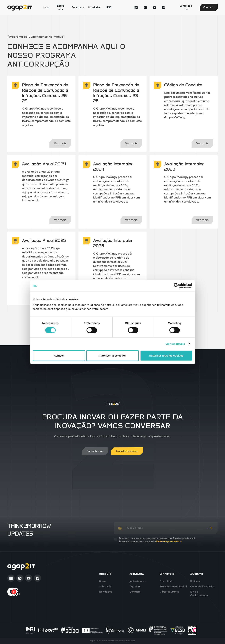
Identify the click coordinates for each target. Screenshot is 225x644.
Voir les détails (175, 344)
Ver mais (60, 143)
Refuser (59, 355)
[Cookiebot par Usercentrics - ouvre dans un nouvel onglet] (176, 286)
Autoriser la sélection (112, 355)
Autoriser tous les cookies (166, 355)
